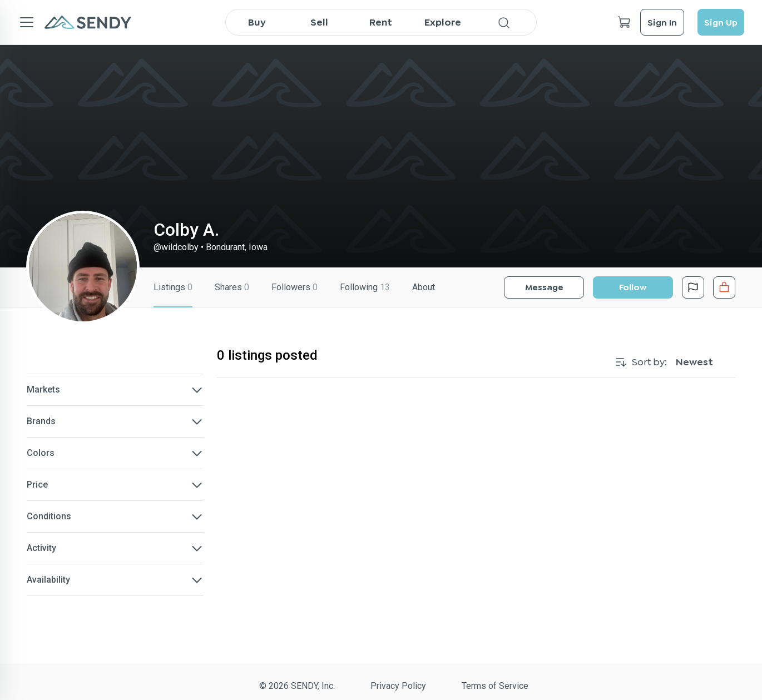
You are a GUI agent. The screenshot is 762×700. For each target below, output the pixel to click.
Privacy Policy (398, 686)
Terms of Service (495, 686)
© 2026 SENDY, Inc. (297, 686)
